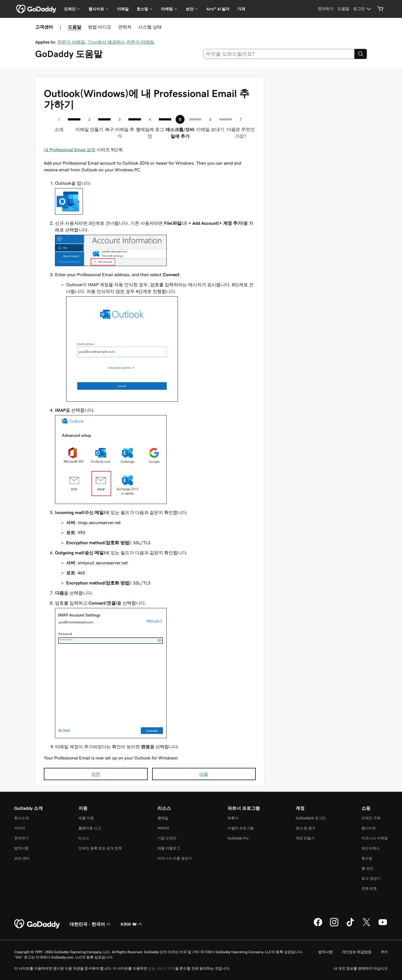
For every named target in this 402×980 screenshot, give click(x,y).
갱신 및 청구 (306, 828)
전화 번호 (369, 888)
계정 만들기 (305, 838)
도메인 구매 (371, 818)
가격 (241, 9)
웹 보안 (367, 868)
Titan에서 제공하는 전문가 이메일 (121, 42)
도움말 (75, 27)
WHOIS (163, 828)
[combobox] (279, 54)
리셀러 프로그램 (241, 828)
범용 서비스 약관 (161, 968)
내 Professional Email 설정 (70, 150)
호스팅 (367, 858)
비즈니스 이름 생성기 (175, 858)
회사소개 (21, 818)
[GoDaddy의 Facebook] (318, 925)
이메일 (123, 9)
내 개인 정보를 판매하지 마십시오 (361, 968)
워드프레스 (371, 848)
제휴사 (233, 818)
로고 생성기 (371, 878)
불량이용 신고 (90, 828)
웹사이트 (369, 828)
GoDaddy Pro (238, 838)
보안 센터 (22, 858)
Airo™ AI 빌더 (218, 9)
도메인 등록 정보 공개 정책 (100, 848)
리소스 (84, 838)
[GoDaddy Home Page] (37, 924)
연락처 (125, 27)
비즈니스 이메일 (375, 838)
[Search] (361, 54)
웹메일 (163, 818)
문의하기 (21, 838)
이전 (96, 774)
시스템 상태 (150, 27)
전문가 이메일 (71, 42)
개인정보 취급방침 (357, 952)
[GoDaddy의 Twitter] (367, 925)
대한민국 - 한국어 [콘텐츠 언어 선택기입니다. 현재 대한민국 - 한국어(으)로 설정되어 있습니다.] (91, 924)
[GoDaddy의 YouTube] (383, 925)
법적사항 (21, 848)
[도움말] (343, 9)
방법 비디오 (100, 27)
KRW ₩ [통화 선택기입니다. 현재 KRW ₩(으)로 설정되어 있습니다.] (132, 924)
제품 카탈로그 (169, 848)
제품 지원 (86, 818)
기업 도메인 (167, 838)
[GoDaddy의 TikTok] (350, 925)
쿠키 (384, 952)
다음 (204, 774)
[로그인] (363, 9)
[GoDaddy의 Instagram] (334, 925)
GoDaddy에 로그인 (311, 818)
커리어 (20, 828)
